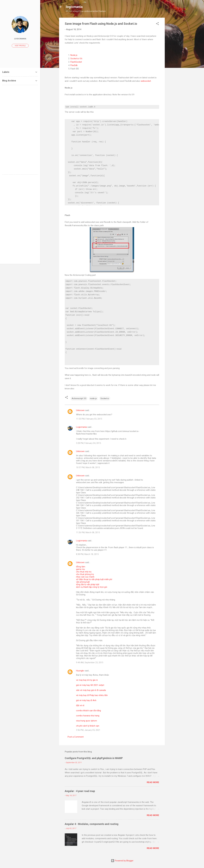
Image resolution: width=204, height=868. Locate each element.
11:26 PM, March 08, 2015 (88, 532)
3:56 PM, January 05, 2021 (88, 730)
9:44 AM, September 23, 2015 (90, 662)
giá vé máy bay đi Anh (86, 700)
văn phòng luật (83, 582)
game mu (80, 569)
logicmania (74, 7)
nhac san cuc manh (85, 577)
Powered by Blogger (122, 861)
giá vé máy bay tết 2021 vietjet (90, 685)
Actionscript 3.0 (79, 398)
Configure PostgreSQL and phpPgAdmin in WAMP (94, 758)
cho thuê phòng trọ (85, 574)
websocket (146, 81)
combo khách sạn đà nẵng (88, 711)
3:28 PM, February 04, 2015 (88, 443)
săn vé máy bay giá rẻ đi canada (91, 690)
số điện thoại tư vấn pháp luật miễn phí (94, 579)
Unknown (80, 410)
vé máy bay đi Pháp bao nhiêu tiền (92, 695)
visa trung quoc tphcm (86, 721)
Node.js (74, 55)
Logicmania (81, 427)
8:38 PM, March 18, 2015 (87, 554)
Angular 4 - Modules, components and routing (92, 824)
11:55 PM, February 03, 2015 (89, 419)
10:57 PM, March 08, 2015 (88, 467)
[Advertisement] (176, 60)
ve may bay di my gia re (87, 680)
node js (93, 398)
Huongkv (80, 671)
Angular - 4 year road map (80, 791)
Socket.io (105, 398)
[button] (157, 24)
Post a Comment (76, 737)
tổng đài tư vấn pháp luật (88, 584)
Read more (153, 782)
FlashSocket (76, 62)
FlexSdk (74, 65)
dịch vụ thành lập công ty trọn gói (92, 587)
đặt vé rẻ (80, 705)
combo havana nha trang (88, 716)
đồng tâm (81, 567)
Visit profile (20, 46)
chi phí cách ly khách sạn (88, 726)
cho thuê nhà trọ (84, 572)
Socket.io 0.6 (76, 59)
